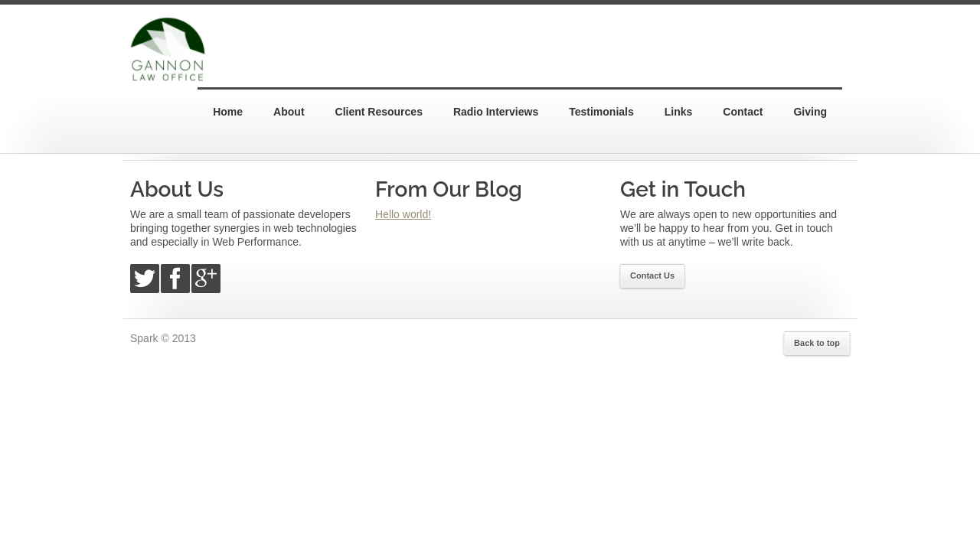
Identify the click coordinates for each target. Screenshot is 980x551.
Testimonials (601, 112)
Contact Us (652, 275)
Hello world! (403, 214)
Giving (810, 112)
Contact (743, 112)
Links (679, 112)
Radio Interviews (496, 112)
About (289, 112)
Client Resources (379, 112)
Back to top (817, 343)
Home (228, 112)
